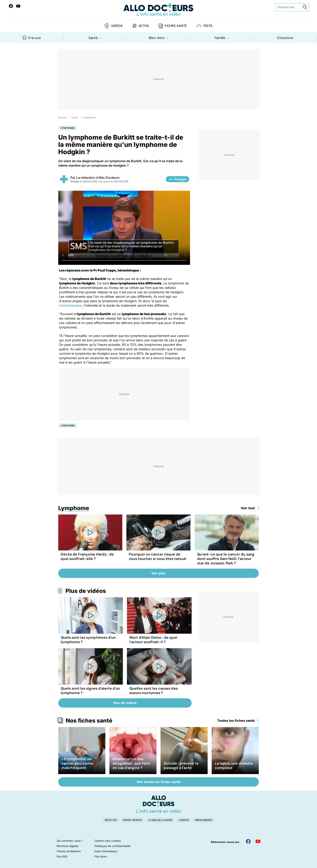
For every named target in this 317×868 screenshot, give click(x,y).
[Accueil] (159, 804)
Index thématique (106, 851)
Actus (144, 26)
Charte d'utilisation (69, 851)
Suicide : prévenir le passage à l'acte (181, 766)
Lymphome (89, 118)
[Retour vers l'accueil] (158, 10)
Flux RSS (62, 856)
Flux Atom (101, 856)
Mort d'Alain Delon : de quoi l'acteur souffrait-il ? (153, 640)
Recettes (111, 820)
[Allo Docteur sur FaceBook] (11, 6)
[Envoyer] (305, 7)
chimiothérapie (70, 305)
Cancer (184, 820)
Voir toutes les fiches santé (159, 782)
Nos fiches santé (89, 721)
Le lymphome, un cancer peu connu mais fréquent (77, 763)
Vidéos (117, 26)
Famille (220, 38)
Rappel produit (133, 820)
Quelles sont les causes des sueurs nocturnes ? (154, 691)
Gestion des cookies (108, 841)
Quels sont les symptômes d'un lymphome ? (88, 640)
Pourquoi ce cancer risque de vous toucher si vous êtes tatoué (157, 557)
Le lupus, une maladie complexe (234, 766)
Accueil (62, 118)
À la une (32, 38)
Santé (93, 38)
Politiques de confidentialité (113, 846)
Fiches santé (176, 26)
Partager (178, 179)
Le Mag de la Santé (161, 820)
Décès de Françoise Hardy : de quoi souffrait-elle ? (87, 557)
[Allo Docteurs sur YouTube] (18, 6)
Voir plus (158, 573)
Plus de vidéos (86, 591)
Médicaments (204, 820)
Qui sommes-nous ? (70, 841)
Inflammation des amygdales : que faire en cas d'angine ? (131, 763)
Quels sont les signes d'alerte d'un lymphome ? (90, 691)
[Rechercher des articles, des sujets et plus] (292, 7)
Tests (208, 26)
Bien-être (157, 38)
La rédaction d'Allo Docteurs (98, 178)
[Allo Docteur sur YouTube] (258, 841)
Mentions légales (68, 846)
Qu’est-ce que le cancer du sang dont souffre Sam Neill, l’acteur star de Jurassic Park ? (226, 559)
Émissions (285, 38)
